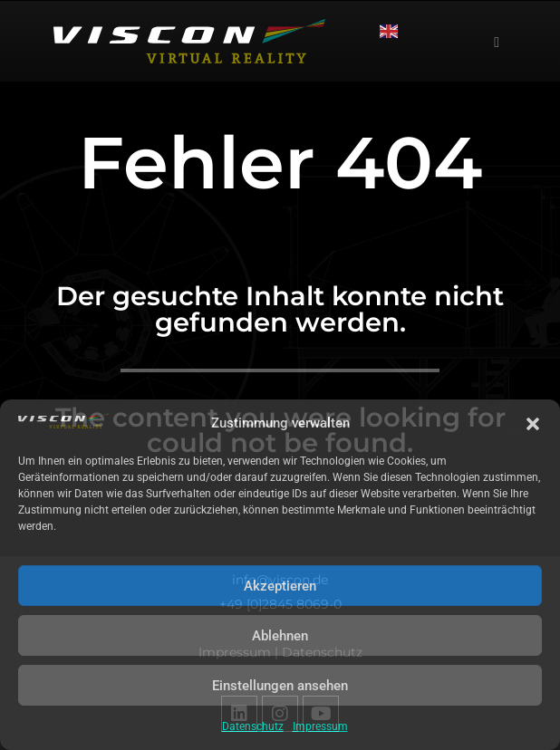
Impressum (320, 726)
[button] (533, 424)
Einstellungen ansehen (280, 686)
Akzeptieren (280, 586)
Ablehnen (280, 636)
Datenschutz (253, 726)
